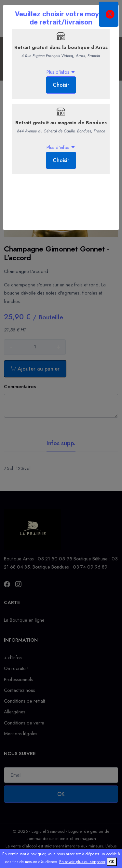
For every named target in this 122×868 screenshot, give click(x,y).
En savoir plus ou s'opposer (82, 862)
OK (112, 862)
